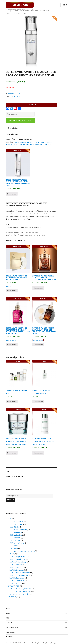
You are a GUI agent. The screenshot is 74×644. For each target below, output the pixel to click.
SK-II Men (13, 546)
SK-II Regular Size (16, 522)
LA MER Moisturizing (18, 562)
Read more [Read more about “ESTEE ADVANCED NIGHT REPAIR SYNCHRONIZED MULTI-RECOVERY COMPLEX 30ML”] (38, 345)
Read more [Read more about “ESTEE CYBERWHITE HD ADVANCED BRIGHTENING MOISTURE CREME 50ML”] (12, 453)
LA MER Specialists (17, 578)
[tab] (13, 128)
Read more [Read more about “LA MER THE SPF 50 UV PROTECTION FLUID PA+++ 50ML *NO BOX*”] (38, 453)
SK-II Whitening (16, 532)
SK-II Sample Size (16, 524)
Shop (8, 613)
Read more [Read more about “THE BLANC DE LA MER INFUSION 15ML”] (38, 402)
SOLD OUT (15, 11)
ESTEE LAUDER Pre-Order (19, 594)
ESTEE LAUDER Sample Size (20, 591)
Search (11, 500)
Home (8, 11)
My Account (10, 632)
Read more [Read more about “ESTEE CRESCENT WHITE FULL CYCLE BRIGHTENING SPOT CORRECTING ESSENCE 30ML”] (12, 194)
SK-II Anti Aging (16, 535)
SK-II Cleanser (15, 538)
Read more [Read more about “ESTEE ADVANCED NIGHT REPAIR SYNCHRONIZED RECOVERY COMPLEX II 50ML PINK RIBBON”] (12, 345)
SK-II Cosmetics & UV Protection (22, 551)
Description (13, 128)
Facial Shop (20, 5)
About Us (34, 643)
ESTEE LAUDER (13, 586)
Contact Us (42, 643)
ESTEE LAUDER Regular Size (20, 589)
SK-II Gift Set (14, 527)
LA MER (11, 554)
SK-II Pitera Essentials (18, 530)
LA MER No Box (15, 583)
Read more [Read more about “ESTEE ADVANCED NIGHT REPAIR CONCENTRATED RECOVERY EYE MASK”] (12, 291)
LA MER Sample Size (17, 559)
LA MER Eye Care (16, 567)
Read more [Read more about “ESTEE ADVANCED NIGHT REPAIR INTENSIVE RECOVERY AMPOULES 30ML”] (38, 288)
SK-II (9, 519)
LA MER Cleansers (17, 570)
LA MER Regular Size (18, 557)
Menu (64, 5)
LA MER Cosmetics (17, 581)
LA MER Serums (16, 565)
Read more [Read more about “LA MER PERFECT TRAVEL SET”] (12, 402)
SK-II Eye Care (15, 540)
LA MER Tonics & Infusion (20, 573)
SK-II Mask (14, 548)
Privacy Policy (50, 643)
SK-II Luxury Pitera (17, 543)
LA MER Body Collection (19, 575)
